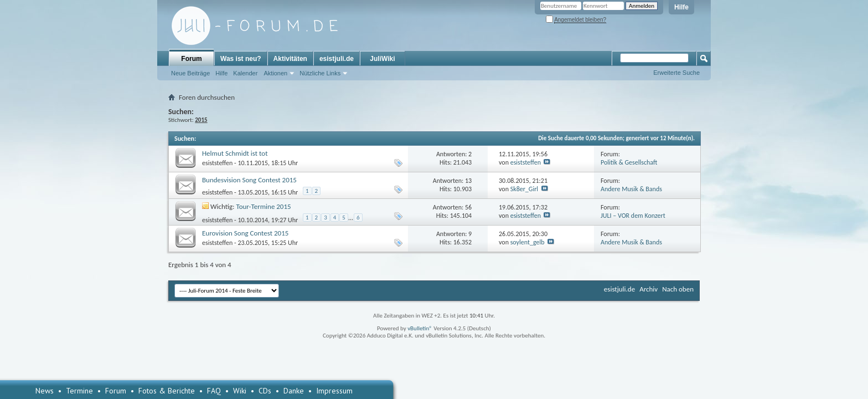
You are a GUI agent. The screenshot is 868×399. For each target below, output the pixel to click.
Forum (191, 59)
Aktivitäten (290, 59)
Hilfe (681, 7)
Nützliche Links (320, 73)
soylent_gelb (528, 242)
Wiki (240, 391)
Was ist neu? (241, 59)
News (45, 391)
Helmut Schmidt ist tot (235, 153)
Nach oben (678, 289)
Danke (294, 391)
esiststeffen (217, 163)
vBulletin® (420, 328)
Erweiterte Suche (676, 73)
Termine (79, 391)
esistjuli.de (337, 59)
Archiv (649, 289)
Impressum (334, 391)
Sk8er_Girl (524, 189)
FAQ (214, 391)
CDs (265, 391)
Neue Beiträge (190, 73)
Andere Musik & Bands (631, 189)
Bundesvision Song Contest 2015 (249, 180)
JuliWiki (382, 59)
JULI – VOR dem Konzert (633, 216)
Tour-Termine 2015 (264, 206)
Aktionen (275, 73)
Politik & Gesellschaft (629, 162)
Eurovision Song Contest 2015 (245, 233)
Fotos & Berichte (167, 391)
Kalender (245, 73)
